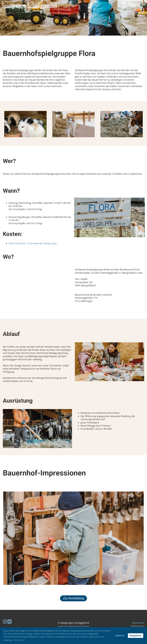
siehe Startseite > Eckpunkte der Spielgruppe (33, 243)
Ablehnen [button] (120, 636)
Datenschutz (137, 626)
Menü (132, 5)
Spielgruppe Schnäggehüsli (29, 5)
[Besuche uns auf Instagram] (5, 621)
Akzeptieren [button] (135, 636)
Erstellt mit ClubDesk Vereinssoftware (73, 626)
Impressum (138, 623)
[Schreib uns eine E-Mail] (10, 621)
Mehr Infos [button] (19, 640)
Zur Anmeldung (73, 598)
